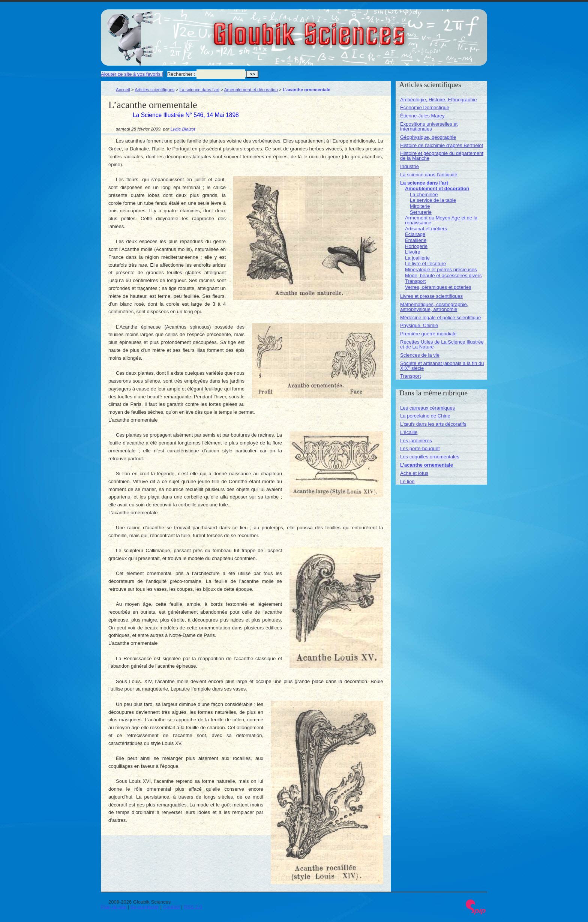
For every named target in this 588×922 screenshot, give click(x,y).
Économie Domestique (425, 107)
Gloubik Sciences (352, 29)
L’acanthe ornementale (427, 465)
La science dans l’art (200, 89)
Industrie (409, 166)
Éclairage (415, 234)
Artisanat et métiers (426, 229)
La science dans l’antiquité (429, 175)
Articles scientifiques (154, 89)
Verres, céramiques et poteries (438, 287)
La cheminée (424, 194)
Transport (415, 281)
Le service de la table (433, 200)
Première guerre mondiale (428, 334)
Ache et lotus (414, 473)
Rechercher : (181, 74)
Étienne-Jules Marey (422, 116)
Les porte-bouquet (420, 448)
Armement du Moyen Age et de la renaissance (441, 220)
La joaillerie (417, 258)
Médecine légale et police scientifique (440, 318)
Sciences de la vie (420, 355)
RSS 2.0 (193, 907)
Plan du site (114, 907)
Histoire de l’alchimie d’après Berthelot (442, 145)
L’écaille (409, 432)
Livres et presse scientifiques (431, 296)
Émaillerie (416, 240)
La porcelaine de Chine (425, 416)
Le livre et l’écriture (425, 264)
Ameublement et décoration (251, 89)
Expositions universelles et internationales (429, 126)
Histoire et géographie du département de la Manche (442, 156)
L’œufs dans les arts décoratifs (433, 424)
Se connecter (145, 907)
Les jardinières (416, 441)
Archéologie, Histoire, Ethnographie (439, 100)
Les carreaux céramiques (427, 408)
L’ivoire (412, 252)
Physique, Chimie (419, 325)
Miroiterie (420, 206)
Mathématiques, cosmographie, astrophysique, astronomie (434, 307)
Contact (172, 907)
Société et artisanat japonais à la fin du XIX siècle (442, 366)
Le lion (407, 481)
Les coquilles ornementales (430, 457)
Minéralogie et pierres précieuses (441, 270)
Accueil (123, 89)
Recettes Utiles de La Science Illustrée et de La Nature (442, 344)
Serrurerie (421, 212)
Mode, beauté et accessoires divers (443, 276)
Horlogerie (416, 246)
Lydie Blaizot (183, 129)
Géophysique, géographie (428, 137)
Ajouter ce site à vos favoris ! (132, 74)
